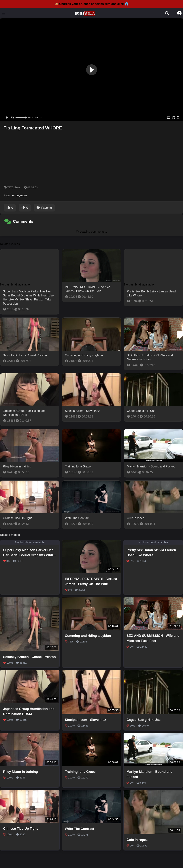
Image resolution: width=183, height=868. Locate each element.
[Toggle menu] (4, 13)
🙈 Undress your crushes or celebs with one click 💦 (92, 4)
